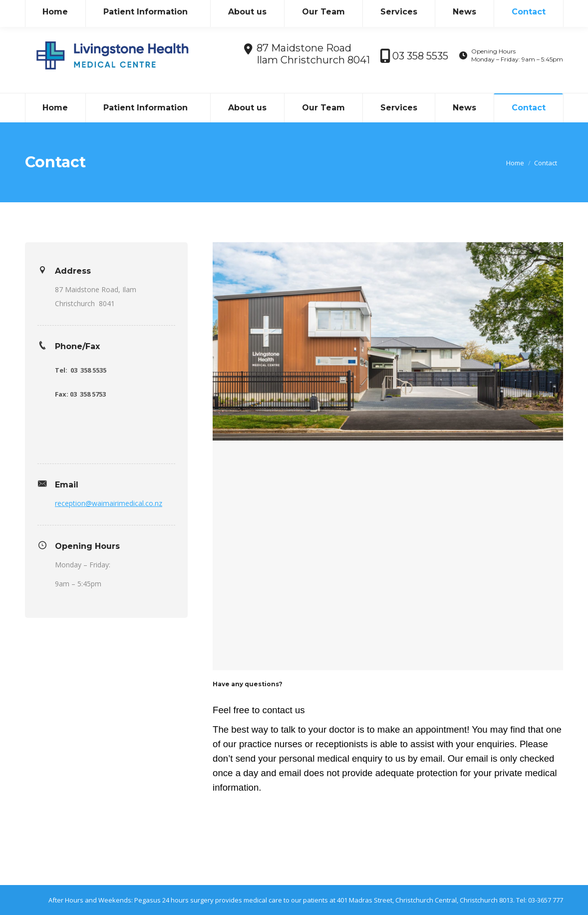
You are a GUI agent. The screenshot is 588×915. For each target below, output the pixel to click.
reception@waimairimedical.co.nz (109, 503)
